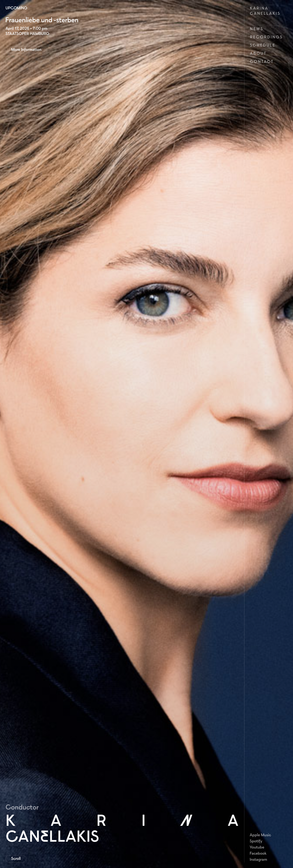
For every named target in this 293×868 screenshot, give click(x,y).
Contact (262, 61)
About (258, 53)
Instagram (258, 859)
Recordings (266, 37)
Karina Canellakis (265, 11)
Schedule (263, 45)
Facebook (258, 853)
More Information (26, 49)
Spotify (256, 841)
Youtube (257, 847)
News (257, 29)
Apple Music (260, 835)
